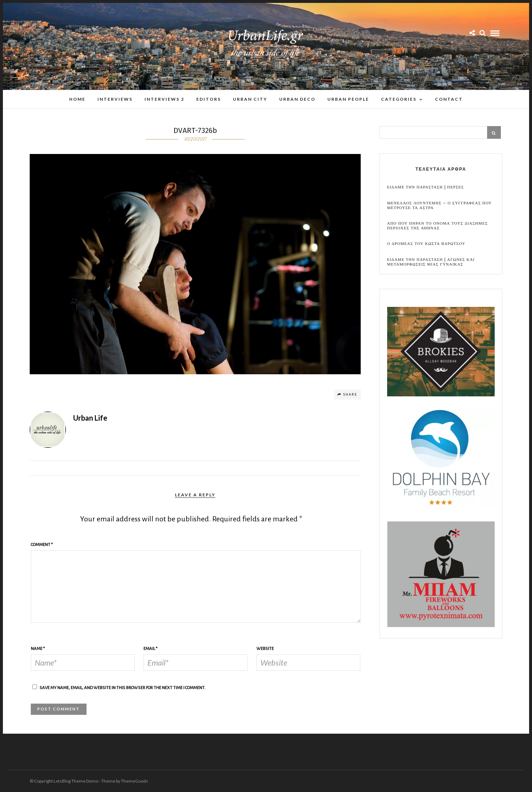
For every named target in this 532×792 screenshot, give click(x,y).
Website (265, 649)
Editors (209, 99)
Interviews (115, 99)
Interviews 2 (164, 99)
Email (150, 649)
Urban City (250, 99)
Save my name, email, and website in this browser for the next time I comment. (122, 688)
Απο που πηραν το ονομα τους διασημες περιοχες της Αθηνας (437, 226)
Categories (399, 99)
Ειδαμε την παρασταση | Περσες (426, 187)
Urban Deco (297, 99)
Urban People (348, 99)
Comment (42, 545)
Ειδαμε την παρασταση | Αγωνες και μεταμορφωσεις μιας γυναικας (431, 262)
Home (77, 99)
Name (38, 649)
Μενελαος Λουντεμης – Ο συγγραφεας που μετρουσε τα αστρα (439, 205)
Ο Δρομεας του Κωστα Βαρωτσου (426, 244)
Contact (449, 99)
